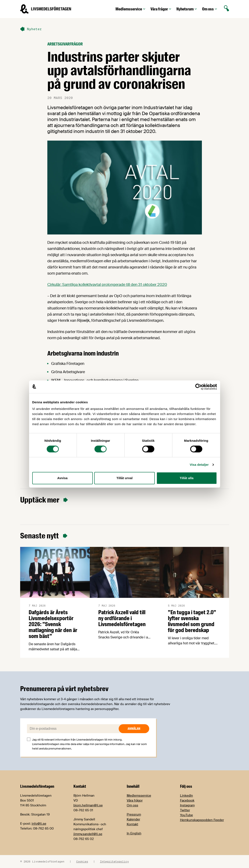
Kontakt (132, 824)
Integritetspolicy (114, 861)
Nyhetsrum (187, 9)
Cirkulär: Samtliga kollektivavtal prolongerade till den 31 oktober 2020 (107, 285)
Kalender (133, 819)
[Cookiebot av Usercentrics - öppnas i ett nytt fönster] (198, 387)
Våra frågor (161, 9)
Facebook (187, 800)
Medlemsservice (131, 9)
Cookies (82, 861)
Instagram (187, 805)
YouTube (186, 815)
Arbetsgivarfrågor (65, 44)
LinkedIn (186, 796)
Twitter (185, 810)
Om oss (210, 9)
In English (134, 833)
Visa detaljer (199, 465)
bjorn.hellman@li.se (88, 805)
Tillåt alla (186, 478)
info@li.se (39, 824)
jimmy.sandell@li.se (88, 834)
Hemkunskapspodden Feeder (202, 820)
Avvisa (62, 478)
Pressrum (134, 814)
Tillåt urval (125, 478)
